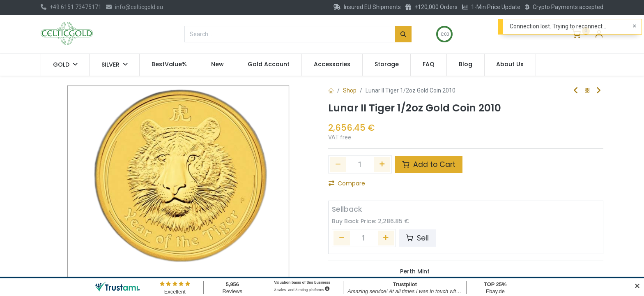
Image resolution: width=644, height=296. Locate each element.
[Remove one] (338, 164)
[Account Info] (599, 35)
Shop (350, 90)
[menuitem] (169, 65)
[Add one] (382, 164)
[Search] (403, 34)
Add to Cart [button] (429, 164)
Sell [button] (417, 238)
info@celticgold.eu (135, 7)
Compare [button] (347, 183)
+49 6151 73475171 (71, 7)
